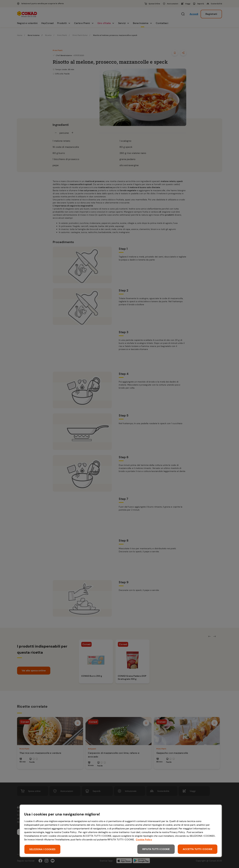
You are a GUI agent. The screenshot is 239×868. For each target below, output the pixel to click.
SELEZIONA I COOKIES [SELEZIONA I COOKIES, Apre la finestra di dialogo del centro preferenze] (42, 849)
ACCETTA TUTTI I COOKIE (198, 849)
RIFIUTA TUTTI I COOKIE (156, 849)
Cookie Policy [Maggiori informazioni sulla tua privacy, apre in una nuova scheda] (144, 840)
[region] (121, 831)
